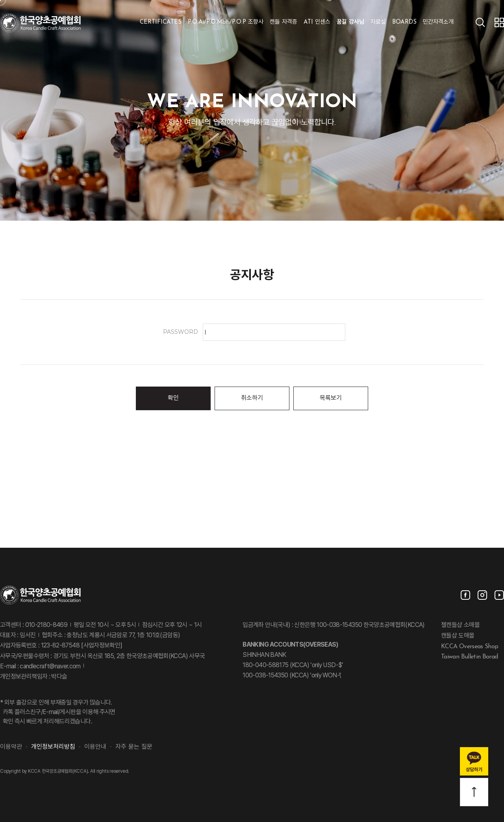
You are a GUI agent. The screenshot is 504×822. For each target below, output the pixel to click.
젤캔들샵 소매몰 (460, 625)
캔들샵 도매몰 (458, 636)
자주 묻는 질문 (134, 747)
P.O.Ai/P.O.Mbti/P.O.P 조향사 (226, 22)
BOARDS (404, 22)
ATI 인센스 (317, 22)
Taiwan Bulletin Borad (470, 657)
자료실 (378, 22)
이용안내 (95, 747)
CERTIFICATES (161, 22)
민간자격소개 (438, 22)
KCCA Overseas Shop (470, 646)
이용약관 (11, 747)
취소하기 (252, 398)
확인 (173, 398)
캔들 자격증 (283, 22)
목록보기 (331, 398)
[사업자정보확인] (101, 646)
